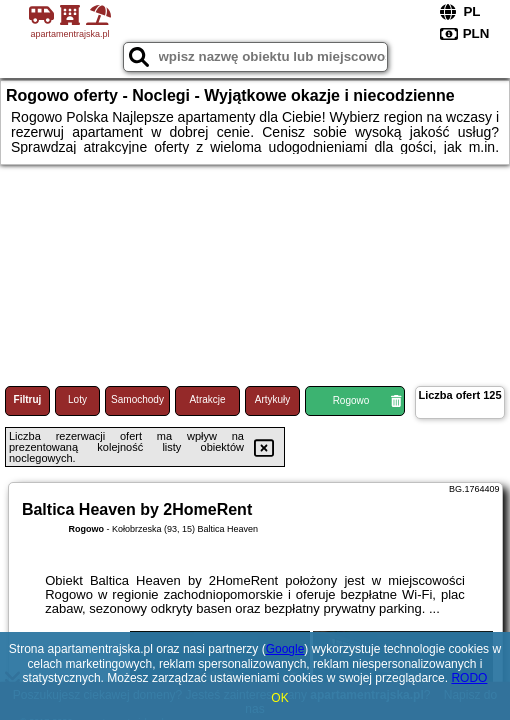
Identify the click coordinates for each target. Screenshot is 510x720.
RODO (469, 678)
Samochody (137, 399)
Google (285, 649)
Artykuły (273, 399)
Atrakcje (207, 399)
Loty (77, 399)
